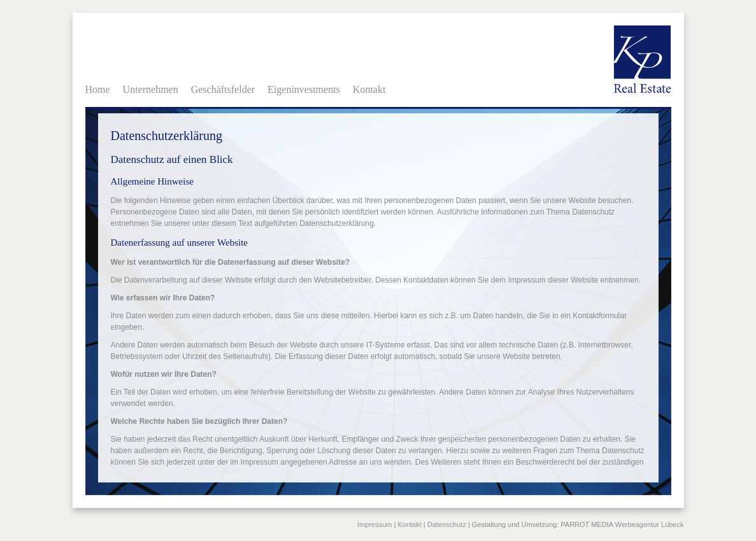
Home (98, 89)
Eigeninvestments (304, 89)
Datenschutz (447, 524)
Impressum (374, 524)
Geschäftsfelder (223, 89)
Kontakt (369, 89)
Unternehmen (151, 89)
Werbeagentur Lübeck (649, 524)
